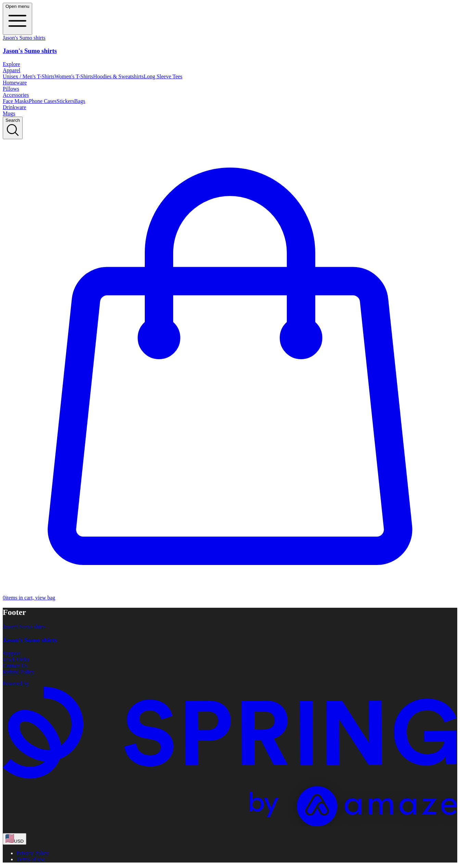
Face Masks (16, 101)
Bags (80, 101)
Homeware (15, 83)
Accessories (16, 95)
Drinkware (14, 107)
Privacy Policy (33, 853)
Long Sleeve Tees (163, 76)
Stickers (65, 101)
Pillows (11, 89)
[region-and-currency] (15, 839)
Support (11, 653)
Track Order (16, 660)
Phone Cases (43, 101)
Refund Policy (18, 672)
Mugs (9, 113)
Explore (11, 64)
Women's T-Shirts (74, 76)
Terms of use (30, 859)
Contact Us (15, 666)
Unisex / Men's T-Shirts (29, 76)
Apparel (12, 70)
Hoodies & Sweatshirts (118, 76)
